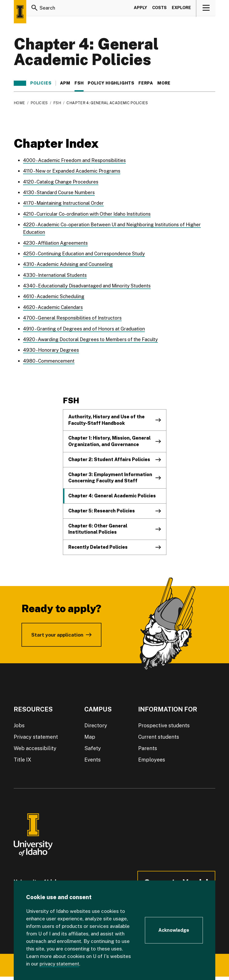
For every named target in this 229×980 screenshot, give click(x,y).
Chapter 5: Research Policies (102, 509)
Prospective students (164, 724)
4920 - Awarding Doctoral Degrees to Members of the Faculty (93, 338)
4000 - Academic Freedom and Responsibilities (76, 160)
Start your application (57, 633)
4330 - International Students (56, 274)
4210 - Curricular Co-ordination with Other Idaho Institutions (90, 213)
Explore (181, 9)
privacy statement (60, 964)
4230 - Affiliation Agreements (56, 242)
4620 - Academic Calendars (54, 306)
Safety (93, 746)
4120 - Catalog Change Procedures (62, 181)
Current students (159, 735)
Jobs (19, 724)
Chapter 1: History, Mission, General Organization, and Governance (109, 440)
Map (90, 735)
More (167, 83)
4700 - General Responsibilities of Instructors (74, 316)
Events (93, 758)
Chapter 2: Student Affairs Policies (109, 458)
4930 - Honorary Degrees (52, 348)
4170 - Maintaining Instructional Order (65, 203)
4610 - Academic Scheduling (55, 295)
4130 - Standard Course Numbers (60, 192)
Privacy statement (36, 735)
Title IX (23, 758)
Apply (140, 9)
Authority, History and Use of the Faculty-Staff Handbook (106, 418)
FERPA (146, 83)
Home (19, 103)
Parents (148, 746)
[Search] (34, 9)
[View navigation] (206, 9)
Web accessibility (35, 746)
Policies (41, 83)
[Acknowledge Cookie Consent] (174, 930)
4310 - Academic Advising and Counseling (69, 263)
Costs (159, 9)
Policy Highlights (111, 83)
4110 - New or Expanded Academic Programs (73, 171)
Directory (96, 724)
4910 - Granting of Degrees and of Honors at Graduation (86, 327)
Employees (152, 758)
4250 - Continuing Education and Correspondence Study (86, 253)
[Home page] (20, 12)
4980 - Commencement (50, 359)
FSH (79, 83)
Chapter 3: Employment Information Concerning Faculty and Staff (110, 476)
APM (65, 83)
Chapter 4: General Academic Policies (112, 494)
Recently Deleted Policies (98, 545)
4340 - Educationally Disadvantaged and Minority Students (89, 285)
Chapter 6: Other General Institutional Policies (98, 527)
